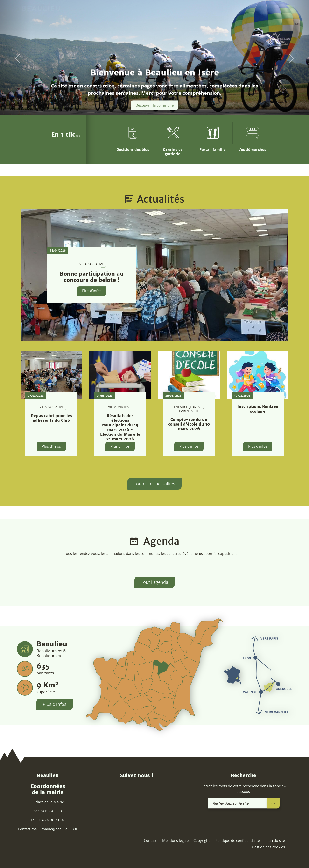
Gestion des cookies (268, 847)
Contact (150, 840)
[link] (276, 12)
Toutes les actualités (154, 484)
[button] (15, 58)
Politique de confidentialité (238, 840)
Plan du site (275, 840)
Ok (273, 803)
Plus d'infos (92, 291)
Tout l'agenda (154, 582)
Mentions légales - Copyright (186, 840)
